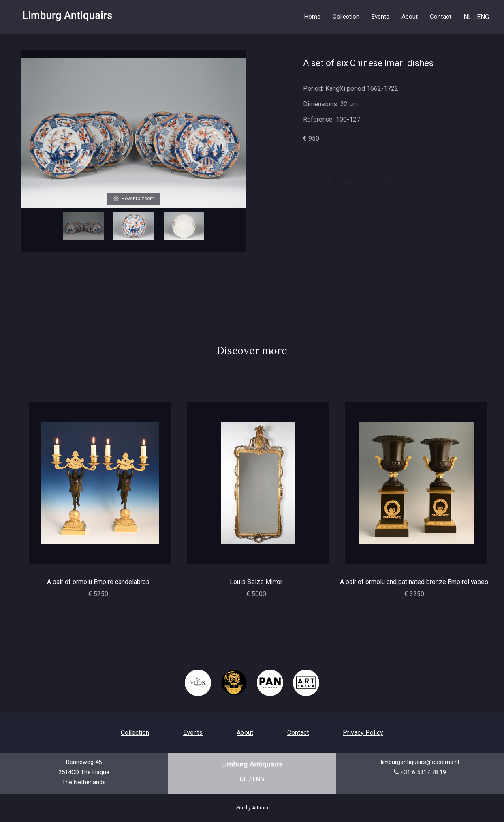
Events (380, 17)
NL (468, 17)
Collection (135, 733)
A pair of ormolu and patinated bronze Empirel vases (414, 582)
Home (312, 17)
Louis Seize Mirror (256, 582)
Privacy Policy (363, 733)
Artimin (260, 808)
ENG (483, 17)
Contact (441, 17)
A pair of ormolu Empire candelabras (98, 582)
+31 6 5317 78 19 (423, 772)
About (410, 17)
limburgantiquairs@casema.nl (420, 762)
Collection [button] (346, 17)
